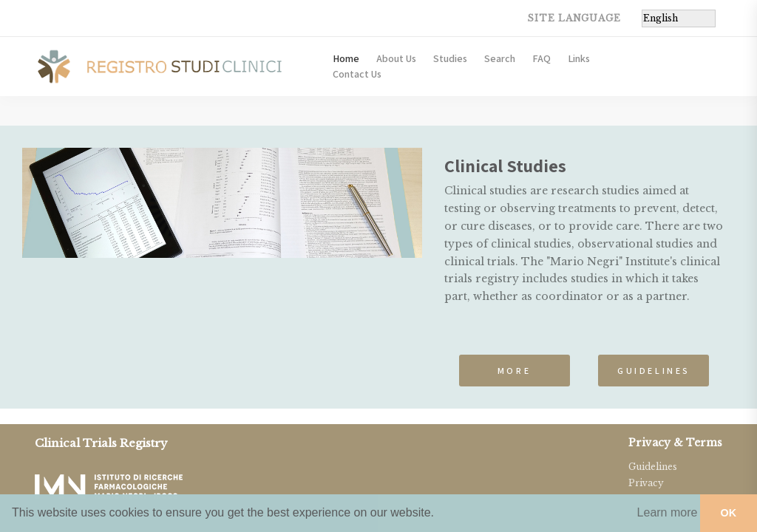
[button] (667, 513)
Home (346, 58)
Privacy (646, 483)
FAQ (542, 58)
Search (500, 58)
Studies (450, 58)
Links (579, 58)
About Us (396, 58)
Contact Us (357, 74)
